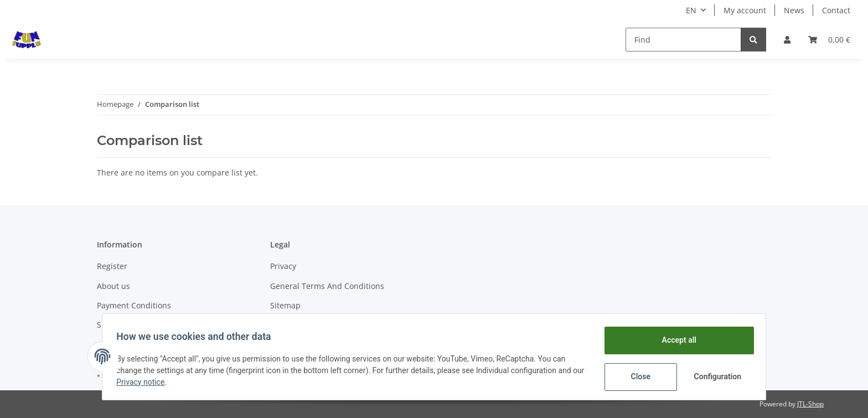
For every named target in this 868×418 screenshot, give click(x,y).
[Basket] (829, 40)
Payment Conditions (134, 305)
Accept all (675, 340)
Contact (836, 10)
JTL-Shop (810, 404)
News (794, 10)
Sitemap (285, 305)
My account (745, 10)
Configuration (715, 376)
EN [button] (691, 10)
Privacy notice (157, 382)
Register (112, 266)
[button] (787, 40)
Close (637, 376)
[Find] (683, 40)
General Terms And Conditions (327, 286)
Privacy (283, 266)
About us (113, 286)
